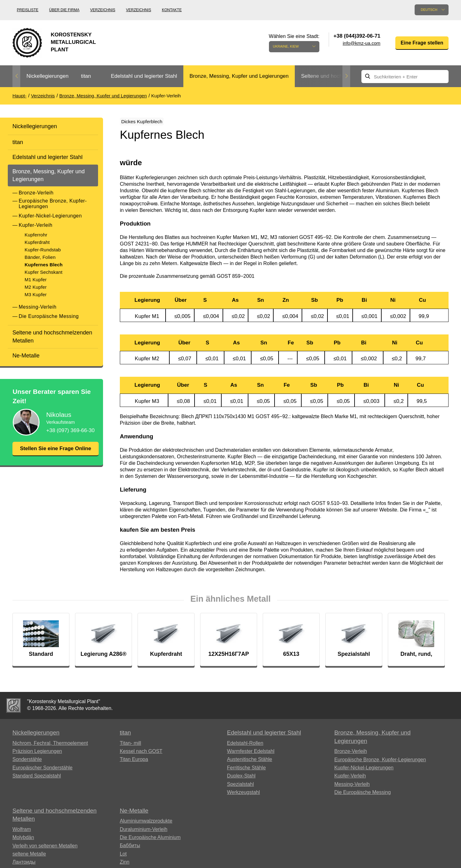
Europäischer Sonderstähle (42, 771)
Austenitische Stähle (249, 763)
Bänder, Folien (40, 257)
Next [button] (346, 76)
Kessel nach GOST (141, 755)
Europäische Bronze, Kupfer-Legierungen (53, 204)
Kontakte (172, 10)
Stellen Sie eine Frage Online (55, 453)
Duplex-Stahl (241, 779)
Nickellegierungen (47, 76)
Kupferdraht (37, 242)
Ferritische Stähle (246, 771)
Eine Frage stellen (422, 43)
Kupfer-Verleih (35, 225)
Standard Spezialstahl (37, 779)
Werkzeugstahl (243, 796)
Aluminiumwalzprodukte (146, 825)
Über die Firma (64, 10)
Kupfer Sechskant (44, 272)
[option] (47, 76)
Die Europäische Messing (49, 316)
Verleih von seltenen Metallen (45, 849)
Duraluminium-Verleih (144, 833)
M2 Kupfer (36, 287)
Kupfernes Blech (44, 265)
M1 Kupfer (36, 280)
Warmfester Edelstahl (251, 755)
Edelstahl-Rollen (245, 747)
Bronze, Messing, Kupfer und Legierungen (239, 76)
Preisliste (28, 10)
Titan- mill (131, 747)
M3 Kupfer (36, 294)
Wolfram (22, 833)
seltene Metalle (29, 858)
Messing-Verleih (38, 307)
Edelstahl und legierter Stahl (144, 76)
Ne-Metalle (26, 356)
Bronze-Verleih (36, 193)
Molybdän (23, 841)
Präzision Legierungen (37, 755)
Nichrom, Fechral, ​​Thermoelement (50, 747)
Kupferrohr (36, 235)
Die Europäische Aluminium (150, 841)
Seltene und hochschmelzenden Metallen (52, 336)
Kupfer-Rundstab (43, 250)
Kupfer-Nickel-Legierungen (50, 216)
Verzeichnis (103, 10)
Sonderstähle (27, 763)
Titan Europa (134, 763)
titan (86, 76)
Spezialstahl (240, 788)
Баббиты (130, 849)
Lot (123, 858)
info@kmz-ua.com (362, 43)
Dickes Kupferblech (148, 123)
